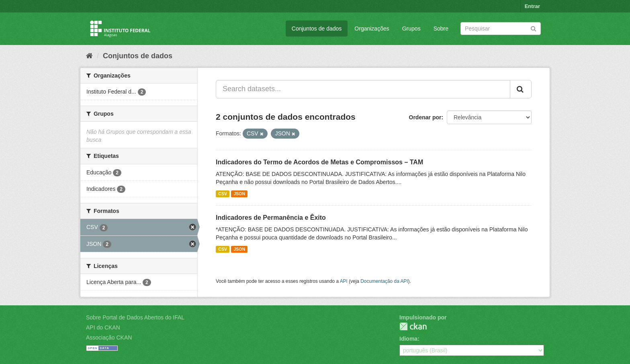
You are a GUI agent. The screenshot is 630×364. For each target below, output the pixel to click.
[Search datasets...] (363, 89)
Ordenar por (425, 117)
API (344, 281)
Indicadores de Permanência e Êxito (271, 218)
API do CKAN (103, 327)
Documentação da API (384, 281)
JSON (239, 194)
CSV (223, 194)
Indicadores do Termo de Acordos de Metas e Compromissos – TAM (319, 162)
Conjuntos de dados (317, 29)
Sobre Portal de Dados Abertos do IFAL (135, 317)
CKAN (413, 326)
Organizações (372, 29)
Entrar (532, 6)
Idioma (408, 339)
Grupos (411, 29)
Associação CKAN (109, 337)
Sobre (441, 29)
